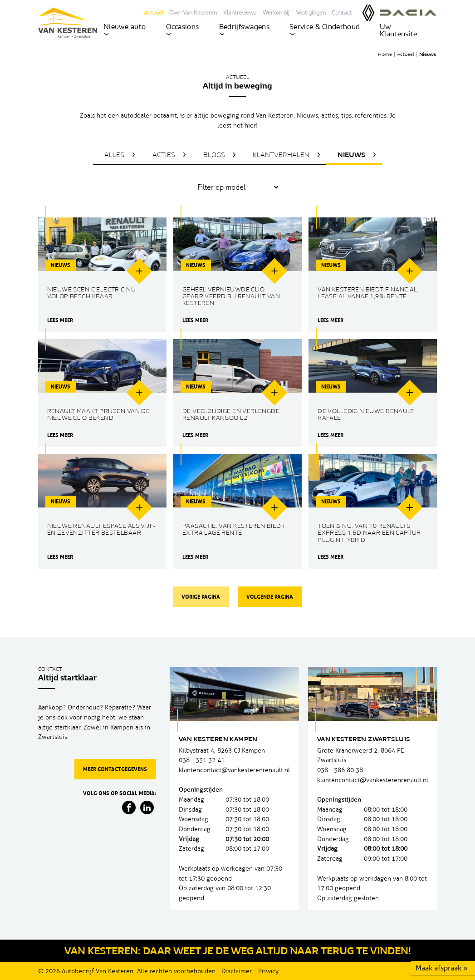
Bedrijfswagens (244, 30)
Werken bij (276, 13)
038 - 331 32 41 (202, 760)
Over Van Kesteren (193, 13)
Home (385, 55)
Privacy (268, 971)
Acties (164, 155)
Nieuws (428, 55)
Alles (114, 155)
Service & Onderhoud (325, 30)
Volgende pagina (270, 597)
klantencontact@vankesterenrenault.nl (234, 770)
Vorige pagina (201, 597)
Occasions (183, 30)
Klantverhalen (281, 155)
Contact (342, 13)
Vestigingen (311, 13)
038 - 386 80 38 (340, 770)
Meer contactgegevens (115, 769)
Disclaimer (237, 971)
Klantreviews (240, 13)
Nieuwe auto (125, 30)
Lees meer (59, 320)
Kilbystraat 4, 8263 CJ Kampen (222, 751)
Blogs (214, 155)
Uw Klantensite (399, 31)
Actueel (154, 13)
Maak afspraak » (442, 968)
